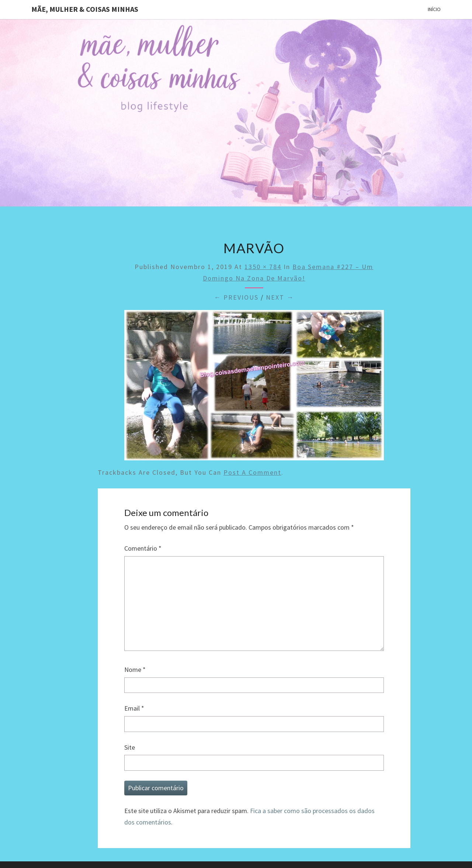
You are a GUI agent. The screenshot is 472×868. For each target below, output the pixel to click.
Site (130, 747)
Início (434, 9)
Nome (135, 670)
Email (134, 708)
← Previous (236, 297)
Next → (280, 297)
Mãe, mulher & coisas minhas (85, 9)
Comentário (143, 548)
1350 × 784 (263, 267)
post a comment (252, 472)
